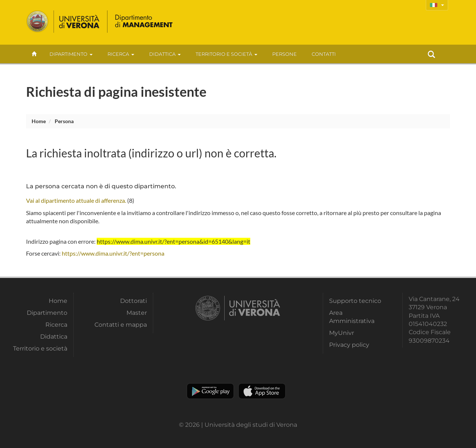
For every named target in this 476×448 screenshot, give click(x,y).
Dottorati (134, 301)
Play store (210, 391)
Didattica (165, 54)
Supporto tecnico (355, 301)
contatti (324, 54)
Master (137, 313)
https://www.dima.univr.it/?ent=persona (113, 253)
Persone (284, 54)
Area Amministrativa (352, 317)
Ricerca (121, 54)
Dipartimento (71, 54)
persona (64, 121)
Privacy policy (349, 345)
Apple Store (262, 391)
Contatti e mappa (121, 325)
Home (39, 121)
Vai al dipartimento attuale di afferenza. (76, 200)
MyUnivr (342, 333)
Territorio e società (226, 54)
